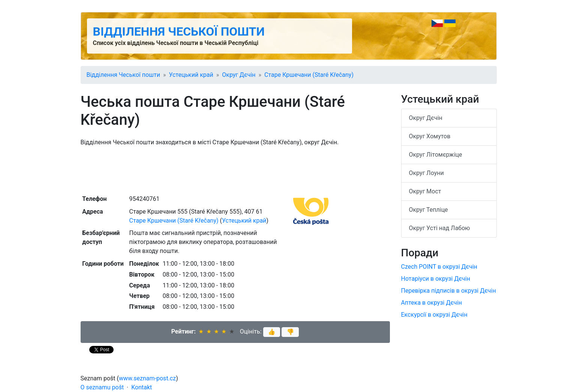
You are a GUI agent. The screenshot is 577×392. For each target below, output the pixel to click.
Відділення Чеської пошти (179, 31)
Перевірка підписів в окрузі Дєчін (449, 291)
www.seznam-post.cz (147, 378)
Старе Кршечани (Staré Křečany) (309, 75)
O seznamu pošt (102, 387)
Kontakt (142, 387)
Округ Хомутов (430, 136)
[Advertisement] (235, 170)
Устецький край (191, 75)
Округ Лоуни (426, 173)
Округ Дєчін (239, 75)
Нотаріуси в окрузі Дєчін (436, 279)
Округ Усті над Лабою (440, 228)
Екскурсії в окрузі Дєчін (434, 315)
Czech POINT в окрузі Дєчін (439, 267)
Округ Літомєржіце (436, 155)
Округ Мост (425, 191)
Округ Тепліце (429, 210)
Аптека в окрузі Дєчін (432, 303)
